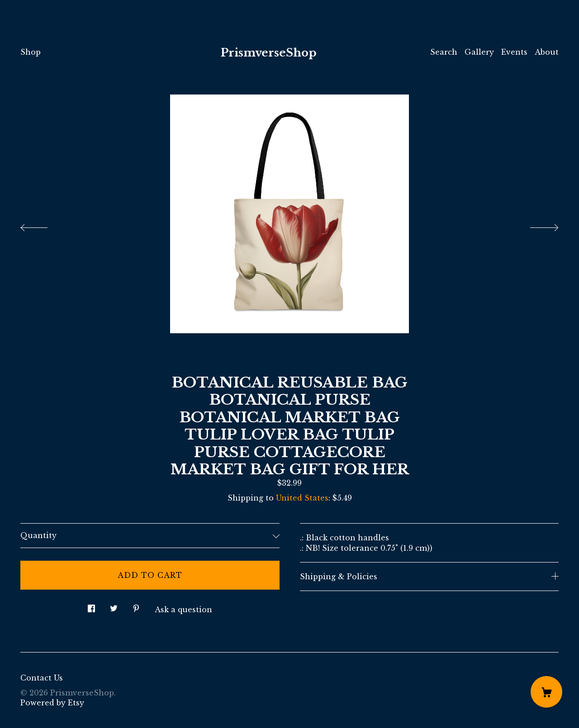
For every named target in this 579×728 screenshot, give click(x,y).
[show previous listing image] (43, 225)
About (547, 52)
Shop (31, 52)
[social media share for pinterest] (136, 606)
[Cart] (546, 692)
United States (302, 498)
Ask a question (183, 610)
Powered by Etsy (52, 703)
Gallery (479, 52)
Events (514, 52)
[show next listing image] (536, 225)
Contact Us (42, 678)
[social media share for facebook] (91, 606)
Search (444, 52)
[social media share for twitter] (114, 606)
